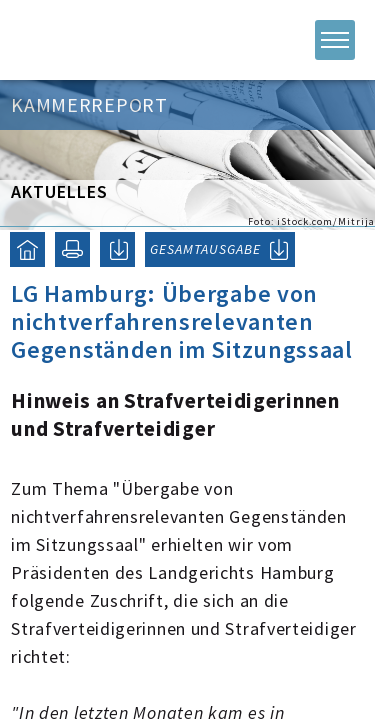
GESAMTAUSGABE (205, 249)
